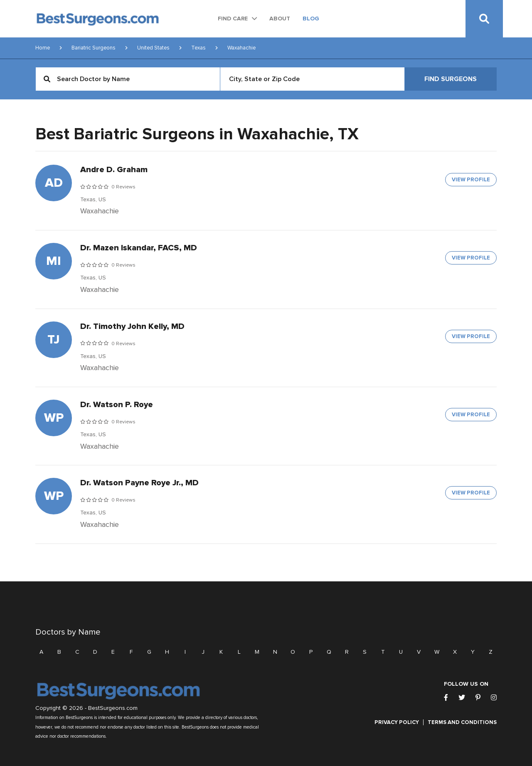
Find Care (233, 19)
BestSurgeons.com (113, 708)
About (280, 19)
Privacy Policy (397, 722)
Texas (198, 48)
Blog (311, 19)
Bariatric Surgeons (94, 48)
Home (43, 48)
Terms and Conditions (462, 722)
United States (153, 48)
